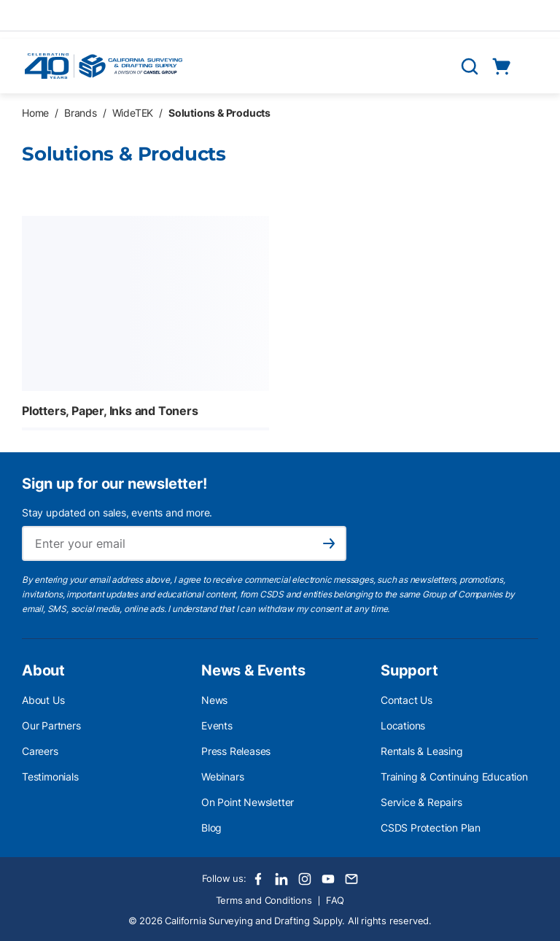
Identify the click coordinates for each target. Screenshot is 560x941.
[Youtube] (328, 879)
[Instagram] (305, 879)
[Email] (351, 879)
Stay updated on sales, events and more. (117, 512)
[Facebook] (258, 879)
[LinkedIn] (281, 879)
